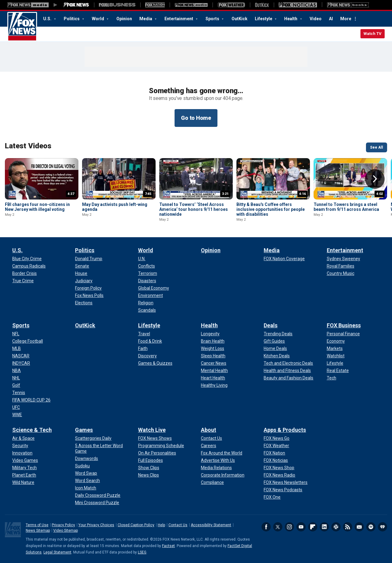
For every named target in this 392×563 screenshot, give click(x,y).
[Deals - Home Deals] (275, 348)
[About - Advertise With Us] (218, 460)
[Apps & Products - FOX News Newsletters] (286, 482)
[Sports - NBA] (17, 371)
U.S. (48, 19)
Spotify (371, 527)
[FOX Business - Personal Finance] (343, 334)
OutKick (239, 19)
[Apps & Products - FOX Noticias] (276, 460)
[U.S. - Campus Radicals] (29, 266)
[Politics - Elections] (84, 303)
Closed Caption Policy (136, 525)
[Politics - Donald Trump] (89, 259)
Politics (72, 19)
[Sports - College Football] (28, 341)
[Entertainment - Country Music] (341, 273)
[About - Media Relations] (216, 468)
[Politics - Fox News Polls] (89, 295)
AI (331, 19)
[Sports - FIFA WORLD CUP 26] (31, 400)
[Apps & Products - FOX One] (272, 497)
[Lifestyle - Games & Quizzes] (155, 363)
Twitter (278, 527)
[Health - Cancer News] (214, 363)
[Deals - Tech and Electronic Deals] (288, 363)
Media (146, 19)
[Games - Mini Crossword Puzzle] (97, 503)
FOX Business (344, 325)
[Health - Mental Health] (214, 371)
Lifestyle (264, 19)
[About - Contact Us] (211, 438)
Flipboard (313, 527)
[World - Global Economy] (154, 288)
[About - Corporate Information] (223, 475)
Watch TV (373, 34)
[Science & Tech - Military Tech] (24, 468)
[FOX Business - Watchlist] (336, 356)
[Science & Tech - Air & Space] (23, 438)
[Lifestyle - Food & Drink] (150, 341)
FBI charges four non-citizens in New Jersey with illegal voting (37, 207)
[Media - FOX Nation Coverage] (284, 259)
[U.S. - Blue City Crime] (27, 259)
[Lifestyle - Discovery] (147, 356)
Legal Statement (57, 552)
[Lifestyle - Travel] (144, 334)
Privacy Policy (63, 525)
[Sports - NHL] (16, 378)
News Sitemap (38, 531)
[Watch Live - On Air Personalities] (157, 453)
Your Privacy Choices (96, 525)
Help (161, 525)
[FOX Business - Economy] (336, 341)
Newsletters (359, 527)
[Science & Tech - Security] (20, 446)
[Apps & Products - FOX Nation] (274, 453)
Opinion (124, 19)
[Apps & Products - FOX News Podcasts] (283, 490)
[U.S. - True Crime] (23, 281)
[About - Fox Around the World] (222, 453)
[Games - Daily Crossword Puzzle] (98, 495)
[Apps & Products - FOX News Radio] (279, 475)
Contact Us (178, 525)
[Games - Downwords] (87, 458)
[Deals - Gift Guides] (274, 341)
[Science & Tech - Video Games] (25, 460)
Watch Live (152, 430)
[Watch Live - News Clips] (149, 475)
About (209, 430)
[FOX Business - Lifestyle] (335, 363)
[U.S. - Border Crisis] (24, 273)
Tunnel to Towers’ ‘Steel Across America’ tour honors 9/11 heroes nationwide (194, 209)
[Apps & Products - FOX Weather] (276, 446)
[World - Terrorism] (148, 273)
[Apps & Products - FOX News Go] (277, 438)
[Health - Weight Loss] (213, 348)
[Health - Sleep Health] (213, 356)
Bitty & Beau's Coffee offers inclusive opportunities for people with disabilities (271, 209)
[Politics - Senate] (82, 266)
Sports (213, 19)
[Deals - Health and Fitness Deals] (287, 371)
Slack (336, 527)
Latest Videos (28, 146)
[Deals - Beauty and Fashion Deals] (288, 378)
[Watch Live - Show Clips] (149, 468)
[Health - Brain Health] (213, 341)
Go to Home (196, 118)
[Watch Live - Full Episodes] (151, 460)
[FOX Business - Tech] (332, 378)
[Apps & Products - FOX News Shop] (279, 468)
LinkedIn (324, 527)
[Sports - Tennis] (19, 393)
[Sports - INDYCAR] (21, 363)
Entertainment (179, 19)
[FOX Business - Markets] (335, 348)
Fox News (22, 27)
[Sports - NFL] (16, 334)
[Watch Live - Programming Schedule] (161, 446)
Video (316, 19)
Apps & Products (285, 430)
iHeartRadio (383, 527)
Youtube (301, 527)
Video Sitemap (66, 531)
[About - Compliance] (212, 482)
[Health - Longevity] (210, 334)
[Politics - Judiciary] (84, 281)
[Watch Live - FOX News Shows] (155, 438)
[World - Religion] (146, 303)
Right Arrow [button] (375, 179)
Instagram (289, 527)
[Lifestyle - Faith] (143, 348)
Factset (168, 546)
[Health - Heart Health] (213, 378)
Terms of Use (37, 525)
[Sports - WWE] (17, 415)
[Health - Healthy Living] (214, 385)
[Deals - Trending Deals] (278, 334)
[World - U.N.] (142, 259)
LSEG (142, 552)
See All (377, 147)
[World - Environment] (151, 295)
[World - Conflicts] (147, 266)
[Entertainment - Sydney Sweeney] (343, 259)
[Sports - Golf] (16, 385)
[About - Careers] (209, 446)
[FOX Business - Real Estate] (338, 371)
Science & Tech (32, 430)
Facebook (266, 527)
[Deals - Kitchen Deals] (277, 356)
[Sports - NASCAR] (21, 356)
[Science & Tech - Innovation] (22, 453)
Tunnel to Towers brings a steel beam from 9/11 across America (346, 207)
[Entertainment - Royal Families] (341, 266)
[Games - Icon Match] (86, 488)
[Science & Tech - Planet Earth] (24, 475)
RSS (348, 527)
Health (291, 19)
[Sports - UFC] (16, 407)
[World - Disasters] (147, 281)
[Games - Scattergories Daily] (93, 438)
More (346, 19)
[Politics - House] (81, 273)
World (98, 19)
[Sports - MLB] (17, 348)
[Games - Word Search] (87, 481)
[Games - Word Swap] (86, 473)
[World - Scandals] (147, 310)
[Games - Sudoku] (82, 466)
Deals (271, 325)
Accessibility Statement (211, 525)
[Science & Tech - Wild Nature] (23, 482)
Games (84, 430)
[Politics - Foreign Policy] (88, 288)
